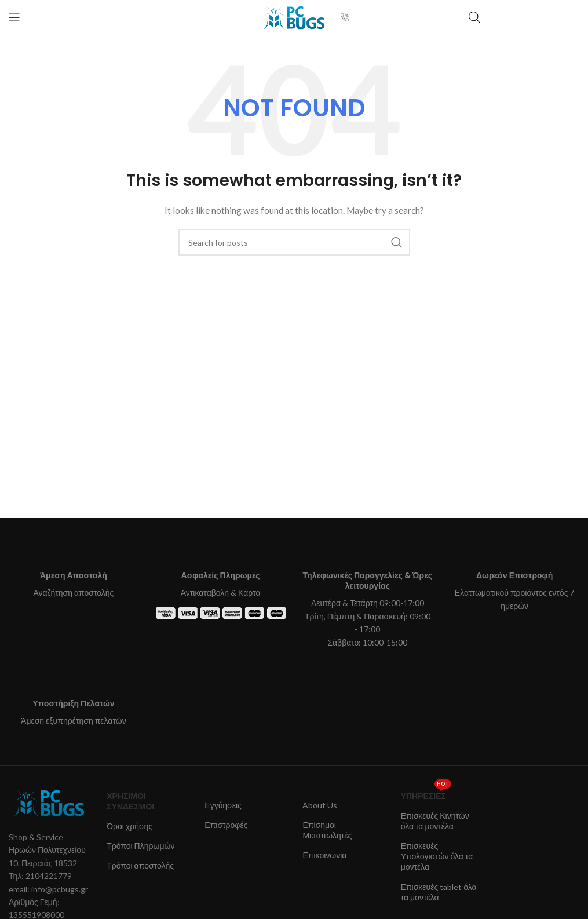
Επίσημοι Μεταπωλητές (327, 830)
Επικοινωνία (324, 855)
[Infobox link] (349, 17)
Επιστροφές (226, 825)
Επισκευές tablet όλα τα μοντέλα (439, 892)
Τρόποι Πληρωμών (140, 846)
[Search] (294, 242)
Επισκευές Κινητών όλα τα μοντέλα (435, 821)
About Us (320, 805)
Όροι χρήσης (129, 826)
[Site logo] (294, 17)
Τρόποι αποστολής (140, 865)
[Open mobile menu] (14, 17)
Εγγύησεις (223, 805)
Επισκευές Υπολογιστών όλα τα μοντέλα (437, 856)
